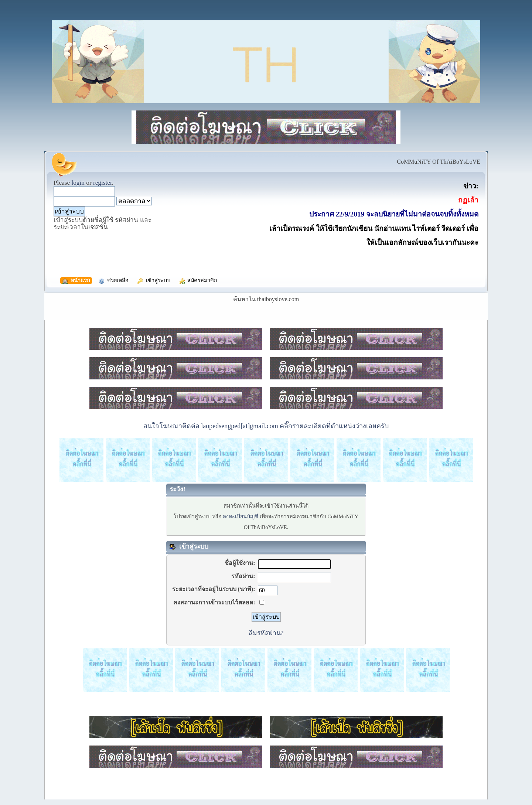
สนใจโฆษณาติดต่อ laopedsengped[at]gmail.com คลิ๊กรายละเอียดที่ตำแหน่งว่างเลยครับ (266, 426)
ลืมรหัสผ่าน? (266, 633)
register (103, 183)
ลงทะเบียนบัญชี (241, 516)
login (78, 183)
